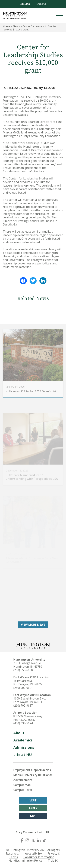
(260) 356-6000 (23, 670)
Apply (33, 808)
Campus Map (22, 785)
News (16, 26)
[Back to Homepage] (33, 645)
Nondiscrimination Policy (25, 861)
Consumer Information (39, 857)
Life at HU (23, 755)
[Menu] (60, 16)
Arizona (41, 4)
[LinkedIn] (39, 840)
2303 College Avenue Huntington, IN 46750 (28, 665)
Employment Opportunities (32, 770)
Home (7, 26)
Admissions (24, 747)
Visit (33, 800)
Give (33, 816)
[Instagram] (27, 840)
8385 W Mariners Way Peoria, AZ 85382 (28, 718)
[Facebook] (22, 840)
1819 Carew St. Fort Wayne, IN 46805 (28, 683)
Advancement (23, 780)
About (19, 733)
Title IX (53, 861)
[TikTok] (44, 840)
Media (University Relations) (33, 775)
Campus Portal (23, 790)
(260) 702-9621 (23, 688)
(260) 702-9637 (23, 706)
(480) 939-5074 (23, 723)
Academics (23, 740)
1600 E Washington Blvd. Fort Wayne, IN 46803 (30, 700)
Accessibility (33, 853)
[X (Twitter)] (33, 840)
